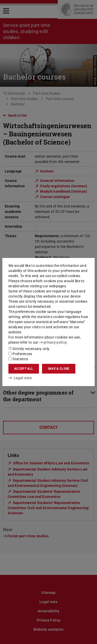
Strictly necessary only (29, 349)
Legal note (20, 378)
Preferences (20, 354)
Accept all (24, 369)
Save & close (59, 369)
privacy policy (53, 342)
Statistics (18, 359)
